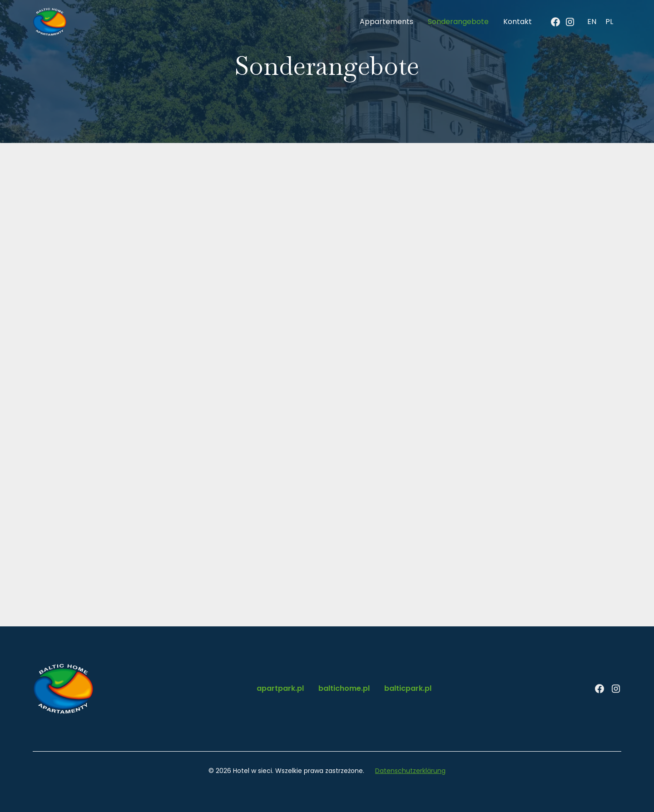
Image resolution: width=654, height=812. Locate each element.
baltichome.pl (344, 688)
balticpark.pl (408, 688)
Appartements (386, 22)
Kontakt (518, 22)
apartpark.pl (280, 688)
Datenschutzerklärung (410, 771)
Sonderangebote (458, 22)
